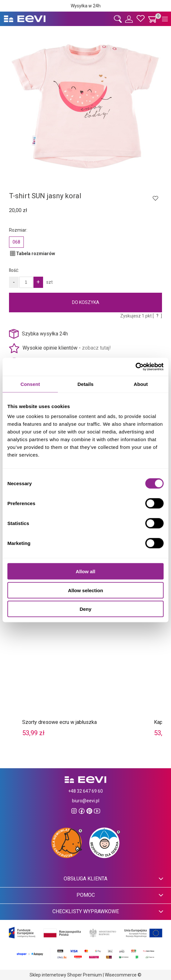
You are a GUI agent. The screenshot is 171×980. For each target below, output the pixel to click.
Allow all (86, 571)
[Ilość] (26, 282)
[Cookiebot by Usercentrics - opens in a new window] (135, 367)
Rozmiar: (18, 230)
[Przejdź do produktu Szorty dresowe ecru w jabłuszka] (85, 659)
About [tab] (141, 384)
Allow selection (85, 590)
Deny (86, 609)
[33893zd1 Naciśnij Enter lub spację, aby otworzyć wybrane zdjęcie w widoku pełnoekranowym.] (85, 106)
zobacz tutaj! (96, 348)
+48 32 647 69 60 (85, 791)
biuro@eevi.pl (86, 801)
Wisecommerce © (123, 975)
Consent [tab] (30, 384)
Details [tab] (85, 384)
